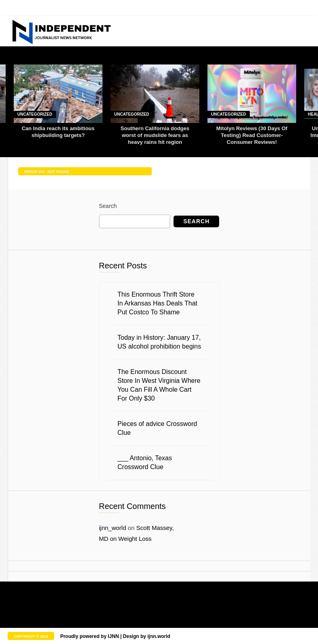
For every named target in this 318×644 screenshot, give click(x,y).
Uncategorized (35, 114)
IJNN (113, 636)
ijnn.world (159, 636)
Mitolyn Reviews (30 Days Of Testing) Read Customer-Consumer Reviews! (252, 135)
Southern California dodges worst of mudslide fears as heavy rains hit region (155, 135)
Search (108, 206)
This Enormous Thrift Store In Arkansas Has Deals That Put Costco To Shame (157, 303)
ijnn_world (113, 528)
